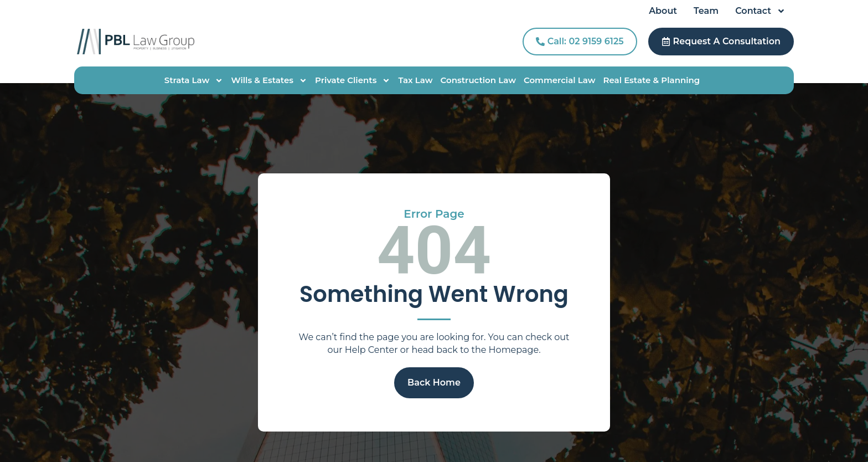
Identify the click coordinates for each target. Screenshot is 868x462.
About (663, 11)
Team (706, 11)
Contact (760, 11)
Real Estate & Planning (651, 80)
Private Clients (353, 80)
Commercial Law (560, 80)
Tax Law (415, 80)
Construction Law (478, 80)
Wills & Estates (269, 80)
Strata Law (194, 80)
